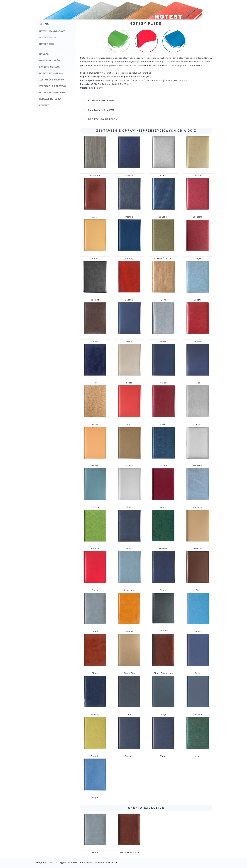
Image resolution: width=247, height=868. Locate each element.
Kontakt (44, 105)
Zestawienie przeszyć (53, 86)
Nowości (44, 54)
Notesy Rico (47, 44)
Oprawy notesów (50, 61)
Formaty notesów (101, 101)
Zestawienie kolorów (52, 80)
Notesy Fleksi (48, 38)
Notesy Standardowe (52, 31)
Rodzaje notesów (50, 99)
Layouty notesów (50, 67)
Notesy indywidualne (52, 93)
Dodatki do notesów (51, 73)
